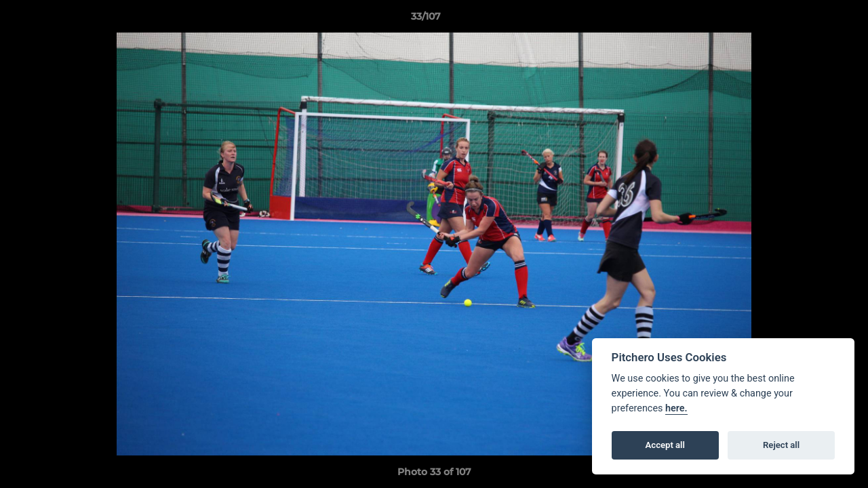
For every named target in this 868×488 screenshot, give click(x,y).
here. (676, 408)
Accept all (665, 445)
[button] (811, 20)
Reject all (781, 445)
